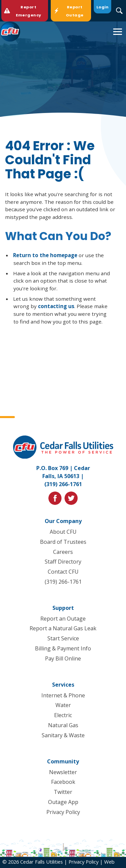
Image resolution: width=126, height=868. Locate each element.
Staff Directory (63, 562)
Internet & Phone (63, 695)
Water (63, 705)
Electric (63, 715)
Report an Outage (63, 619)
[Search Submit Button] (119, 11)
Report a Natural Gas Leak (63, 628)
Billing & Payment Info (63, 648)
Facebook (63, 782)
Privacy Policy (63, 812)
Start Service (63, 638)
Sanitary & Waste (63, 735)
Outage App (63, 802)
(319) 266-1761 (63, 484)
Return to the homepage (45, 255)
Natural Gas (63, 725)
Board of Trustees (63, 542)
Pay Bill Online (63, 658)
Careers (63, 552)
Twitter (63, 792)
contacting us (56, 306)
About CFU (63, 532)
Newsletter (63, 772)
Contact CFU (63, 572)
